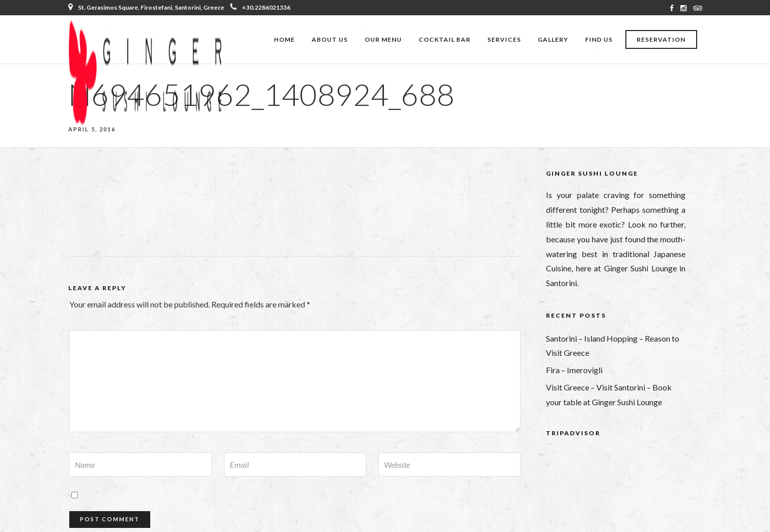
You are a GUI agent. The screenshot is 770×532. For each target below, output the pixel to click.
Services (504, 39)
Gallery (553, 39)
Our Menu (383, 39)
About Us (330, 39)
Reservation (661, 39)
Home (284, 39)
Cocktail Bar (445, 39)
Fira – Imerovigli (574, 370)
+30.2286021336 (260, 7)
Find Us (599, 39)
